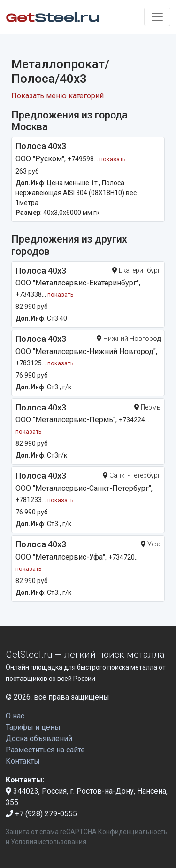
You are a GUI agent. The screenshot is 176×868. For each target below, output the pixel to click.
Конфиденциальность (133, 832)
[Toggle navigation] (157, 17)
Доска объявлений (39, 738)
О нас (15, 716)
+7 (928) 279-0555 (41, 814)
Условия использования (49, 842)
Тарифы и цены (33, 727)
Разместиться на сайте (45, 750)
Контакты (23, 761)
